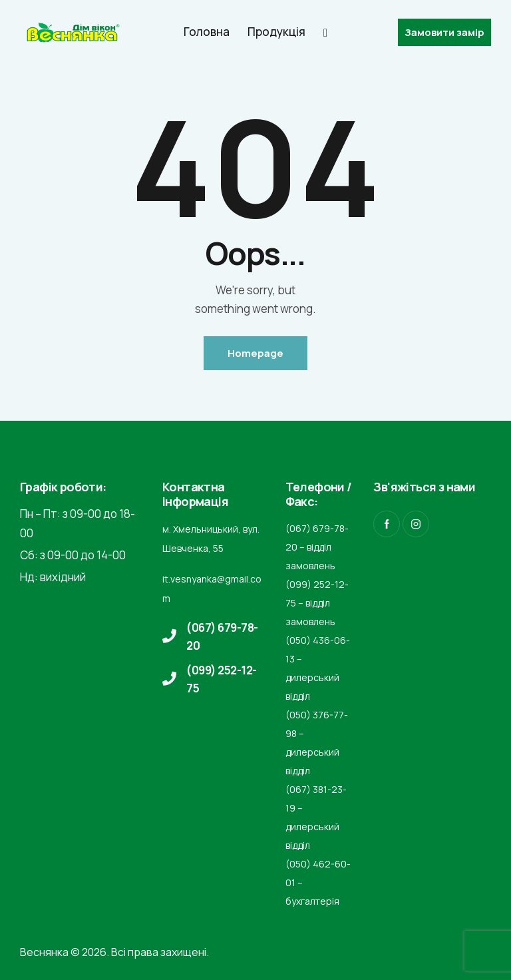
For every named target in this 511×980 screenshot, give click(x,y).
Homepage (255, 353)
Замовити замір (444, 32)
